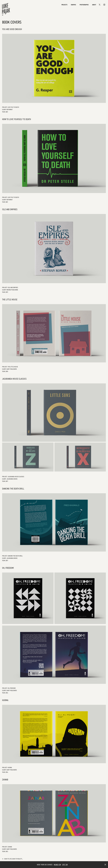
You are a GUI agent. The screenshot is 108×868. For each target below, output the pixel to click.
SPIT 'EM (65, 865)
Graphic (73, 5)
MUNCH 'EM (57, 865)
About (94, 5)
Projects (64, 5)
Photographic (84, 5)
